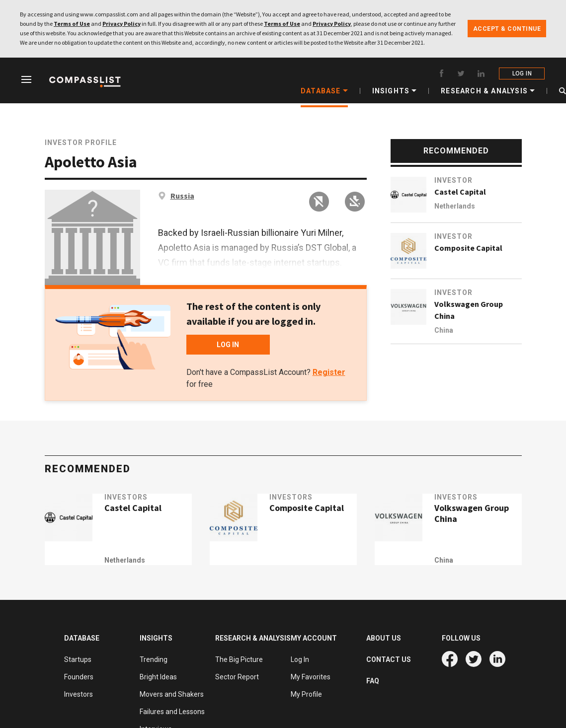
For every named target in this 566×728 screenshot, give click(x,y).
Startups (78, 659)
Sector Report (237, 677)
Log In (300, 659)
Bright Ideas (158, 677)
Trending (154, 659)
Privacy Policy (121, 24)
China (444, 330)
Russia (182, 196)
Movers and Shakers (172, 694)
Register (329, 372)
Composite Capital (468, 248)
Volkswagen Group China (469, 310)
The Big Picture (239, 659)
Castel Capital (460, 192)
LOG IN (523, 73)
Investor (453, 180)
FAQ (373, 681)
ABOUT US (384, 638)
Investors (138, 510)
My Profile (306, 694)
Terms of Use (72, 24)
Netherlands (455, 206)
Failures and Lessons (172, 712)
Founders (79, 677)
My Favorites (311, 677)
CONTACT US (389, 659)
